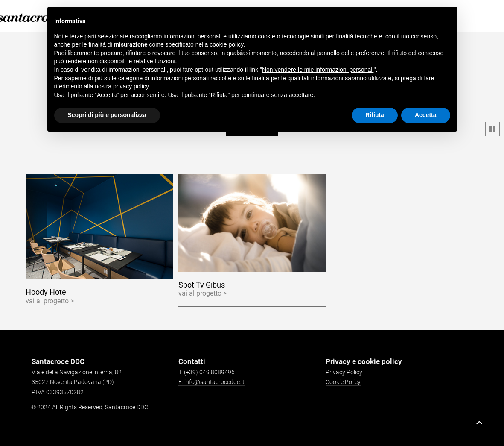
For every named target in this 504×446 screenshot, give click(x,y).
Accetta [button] (426, 115)
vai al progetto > (50, 301)
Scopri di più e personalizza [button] (107, 115)
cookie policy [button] (226, 44)
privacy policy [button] (131, 86)
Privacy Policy (344, 372)
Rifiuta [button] (375, 115)
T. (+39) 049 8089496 (207, 372)
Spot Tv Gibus (202, 285)
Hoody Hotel (47, 292)
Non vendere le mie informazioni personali (318, 70)
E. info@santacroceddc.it (211, 382)
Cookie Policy (343, 382)
